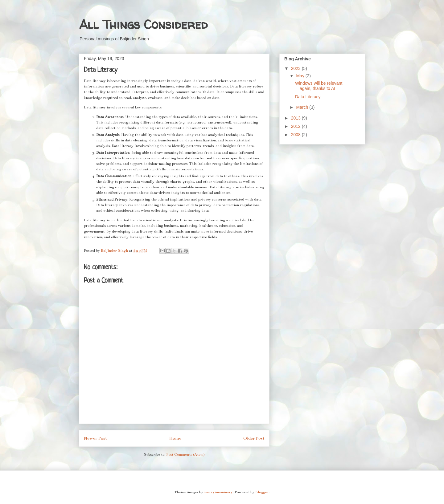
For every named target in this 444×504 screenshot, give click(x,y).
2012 (296, 126)
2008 (296, 135)
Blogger (262, 492)
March (303, 107)
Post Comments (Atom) (185, 454)
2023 (296, 68)
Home (175, 438)
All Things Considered (143, 24)
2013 (296, 118)
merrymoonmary (218, 492)
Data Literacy (308, 97)
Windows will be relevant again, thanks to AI (319, 86)
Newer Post (95, 438)
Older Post (254, 438)
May (301, 76)
